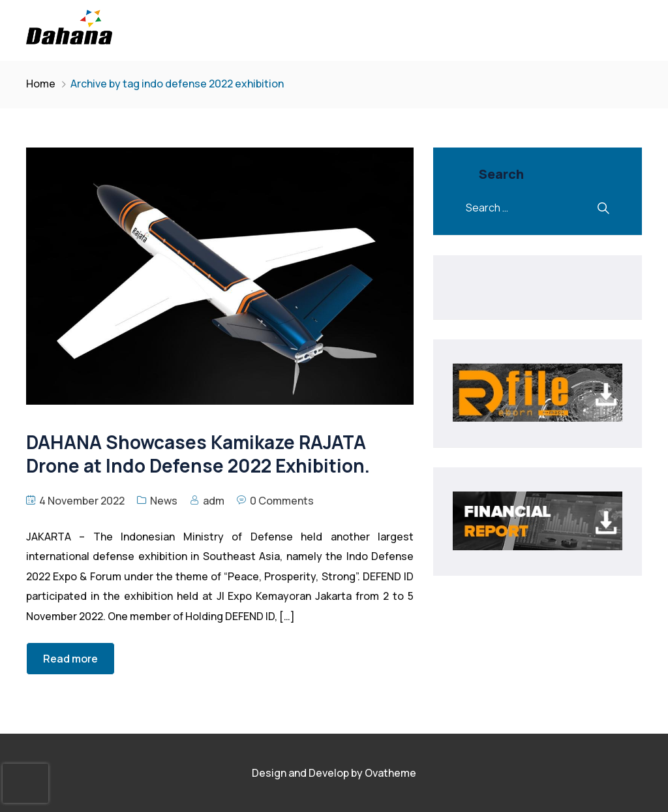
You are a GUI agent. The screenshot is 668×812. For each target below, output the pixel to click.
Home (41, 84)
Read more (70, 659)
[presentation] (25, 783)
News (164, 501)
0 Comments (282, 501)
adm (214, 501)
